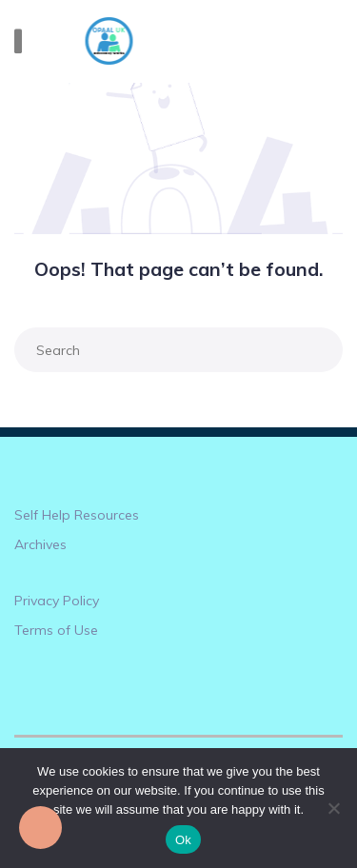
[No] (333, 808)
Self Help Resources (77, 515)
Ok (183, 840)
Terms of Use (56, 630)
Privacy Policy (57, 601)
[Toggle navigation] (18, 42)
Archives (40, 544)
